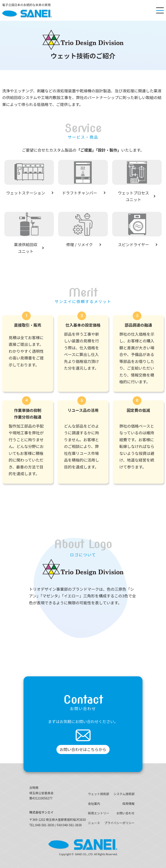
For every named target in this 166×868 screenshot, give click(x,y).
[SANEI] (27, 10)
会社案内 (94, 804)
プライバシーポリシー (120, 823)
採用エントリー (99, 813)
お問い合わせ (126, 813)
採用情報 (129, 804)
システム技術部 (124, 794)
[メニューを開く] (160, 10)
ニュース (94, 823)
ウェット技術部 (99, 794)
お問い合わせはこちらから (83, 749)
